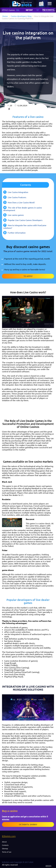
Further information (17, 233)
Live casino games (16, 215)
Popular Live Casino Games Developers (25, 220)
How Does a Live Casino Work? (21, 203)
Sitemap (5, 849)
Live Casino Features (17, 197)
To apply (28, 276)
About (4, 842)
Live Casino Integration (18, 192)
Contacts (5, 845)
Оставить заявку (28, 824)
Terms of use (7, 852)
